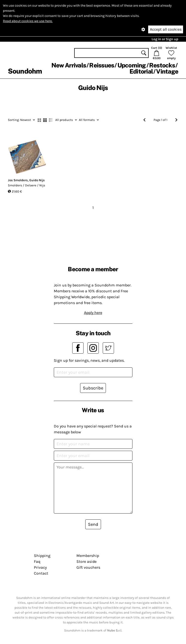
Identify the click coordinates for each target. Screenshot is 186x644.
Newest (21, 120)
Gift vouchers (88, 567)
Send (93, 524)
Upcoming (132, 65)
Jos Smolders (18, 180)
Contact (41, 573)
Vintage (167, 71)
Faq (37, 561)
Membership (88, 556)
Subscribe (93, 388)
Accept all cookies (166, 29)
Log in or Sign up (165, 39)
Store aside (86, 561)
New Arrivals (69, 65)
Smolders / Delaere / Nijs (27, 185)
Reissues (102, 65)
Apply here (93, 313)
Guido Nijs (37, 180)
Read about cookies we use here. (28, 21)
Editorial (141, 71)
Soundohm (25, 71)
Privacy (40, 567)
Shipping (42, 556)
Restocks (162, 65)
